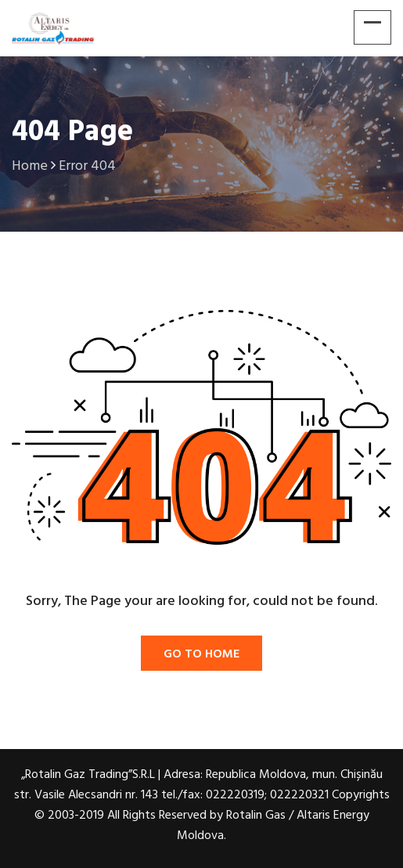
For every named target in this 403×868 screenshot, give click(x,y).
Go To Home (201, 654)
